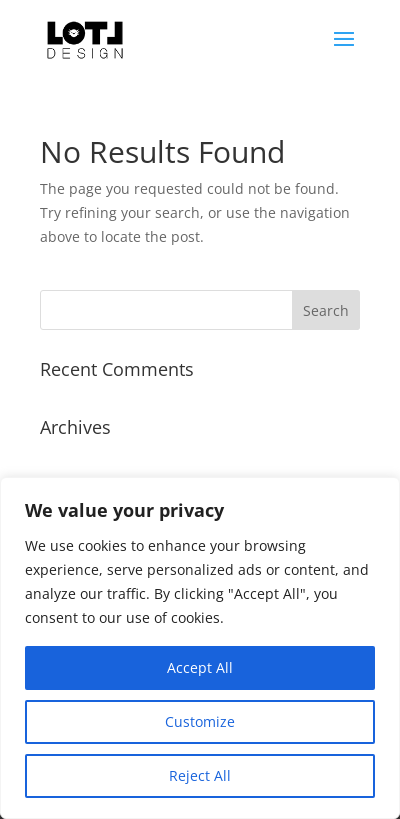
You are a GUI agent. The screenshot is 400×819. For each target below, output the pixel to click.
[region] (200, 648)
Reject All (200, 775)
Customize (200, 721)
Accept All (200, 667)
